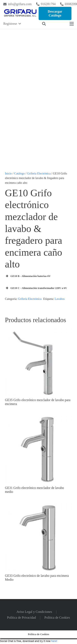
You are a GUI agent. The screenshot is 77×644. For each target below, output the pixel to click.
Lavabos (60, 299)
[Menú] (72, 24)
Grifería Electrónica (39, 173)
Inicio (8, 173)
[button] (12, 24)
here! (54, 641)
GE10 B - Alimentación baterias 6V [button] (28, 276)
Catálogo (20, 173)
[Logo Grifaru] (20, 13)
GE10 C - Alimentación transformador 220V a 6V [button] (36, 288)
